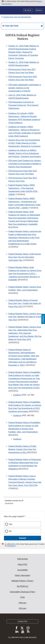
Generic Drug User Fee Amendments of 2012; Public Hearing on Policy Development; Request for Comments (24, 143)
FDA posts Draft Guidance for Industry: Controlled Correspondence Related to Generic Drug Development (25, 164)
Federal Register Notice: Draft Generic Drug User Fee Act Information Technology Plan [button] (25, 257)
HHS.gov (22, 603)
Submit (22, 538)
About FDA (22, 564)
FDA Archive (22, 559)
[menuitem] (22, 503)
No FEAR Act (22, 586)
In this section (10, 26)
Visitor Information (23, 575)
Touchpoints (11, 546)
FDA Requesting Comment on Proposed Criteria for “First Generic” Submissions (24, 105)
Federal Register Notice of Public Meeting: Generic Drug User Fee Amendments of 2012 (22, 449)
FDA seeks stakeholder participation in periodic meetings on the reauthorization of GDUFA (25, 88)
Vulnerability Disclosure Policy (23, 592)
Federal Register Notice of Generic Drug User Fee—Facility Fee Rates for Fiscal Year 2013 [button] (25, 303)
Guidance (17, 395)
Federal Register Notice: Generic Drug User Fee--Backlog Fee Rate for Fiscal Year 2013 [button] (25, 317)
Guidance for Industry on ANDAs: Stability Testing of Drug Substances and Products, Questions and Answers (25, 153)
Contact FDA (22, 621)
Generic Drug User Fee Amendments (17, 17)
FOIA (22, 597)
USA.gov (22, 608)
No (10, 531)
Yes (11, 524)
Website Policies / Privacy (23, 581)
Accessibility (22, 570)
